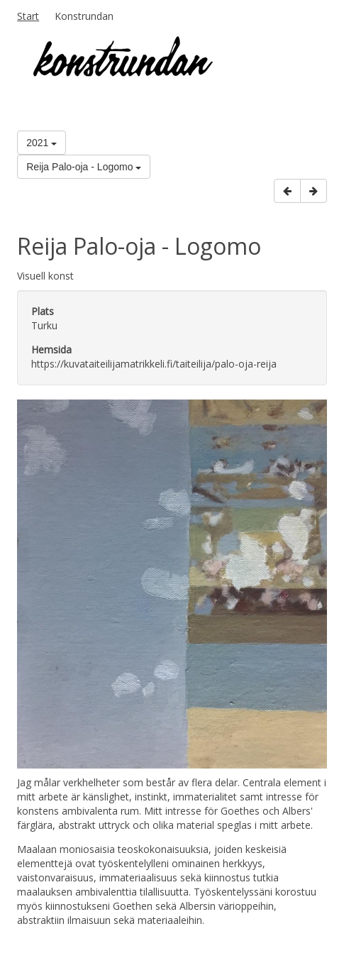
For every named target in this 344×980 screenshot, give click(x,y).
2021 (41, 143)
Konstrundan (84, 16)
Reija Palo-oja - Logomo (84, 167)
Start (28, 16)
